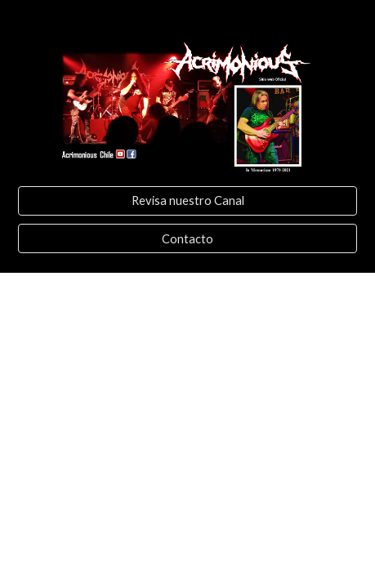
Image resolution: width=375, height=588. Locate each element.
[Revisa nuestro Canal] (187, 201)
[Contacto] (187, 238)
